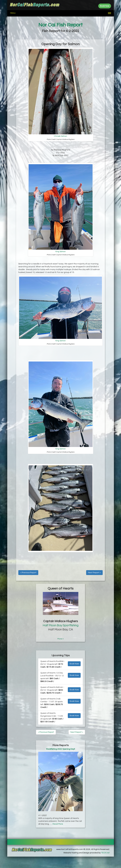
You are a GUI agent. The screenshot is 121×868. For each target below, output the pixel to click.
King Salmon (61, 252)
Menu (13, 13)
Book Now (74, 664)
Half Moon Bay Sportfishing (61, 625)
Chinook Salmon (61, 136)
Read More (58, 824)
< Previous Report (28, 573)
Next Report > (94, 573)
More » (61, 639)
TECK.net (105, 853)
